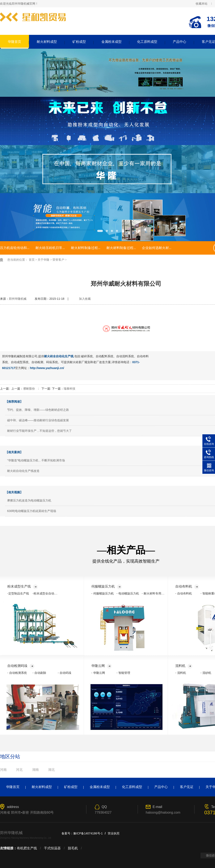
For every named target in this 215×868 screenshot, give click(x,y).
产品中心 (180, 42)
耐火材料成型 (47, 42)
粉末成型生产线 (23, 586)
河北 (19, 770)
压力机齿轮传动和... (15, 248)
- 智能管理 (123, 673)
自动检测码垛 (21, 666)
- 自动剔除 (39, 673)
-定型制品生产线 (18, 593)
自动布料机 (187, 586)
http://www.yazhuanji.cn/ (47, 368)
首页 (32, 260)
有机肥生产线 (27, 848)
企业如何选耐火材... (157, 248)
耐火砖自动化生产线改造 (23, 471)
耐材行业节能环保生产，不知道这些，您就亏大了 (39, 431)
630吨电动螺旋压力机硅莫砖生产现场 (32, 511)
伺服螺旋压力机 (107, 586)
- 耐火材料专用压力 (154, 593)
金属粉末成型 (111, 42)
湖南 (35, 770)
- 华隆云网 (98, 673)
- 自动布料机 (184, 593)
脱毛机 (73, 848)
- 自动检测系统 (17, 673)
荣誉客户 (58, 260)
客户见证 (187, 787)
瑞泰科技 (69, 389)
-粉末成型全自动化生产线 (49, 593)
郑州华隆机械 (18, 299)
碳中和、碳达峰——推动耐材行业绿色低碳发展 (38, 420)
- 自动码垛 (65, 673)
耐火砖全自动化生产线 (59, 356)
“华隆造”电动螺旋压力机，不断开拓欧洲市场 (36, 460)
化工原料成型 (147, 42)
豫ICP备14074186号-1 (88, 833)
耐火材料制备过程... (86, 248)
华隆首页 (14, 42)
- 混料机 (181, 673)
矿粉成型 (79, 42)
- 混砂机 (206, 673)
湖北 (51, 770)
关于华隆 (43, 260)
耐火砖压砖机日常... (50, 248)
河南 (3, 770)
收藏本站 (202, 4)
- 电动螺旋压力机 (128, 593)
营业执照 (114, 833)
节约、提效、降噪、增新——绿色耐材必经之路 (38, 410)
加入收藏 (85, 299)
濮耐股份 (29, 389)
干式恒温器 (52, 848)
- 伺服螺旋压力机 (103, 593)
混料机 (184, 666)
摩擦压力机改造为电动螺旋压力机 (29, 500)
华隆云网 (102, 666)
